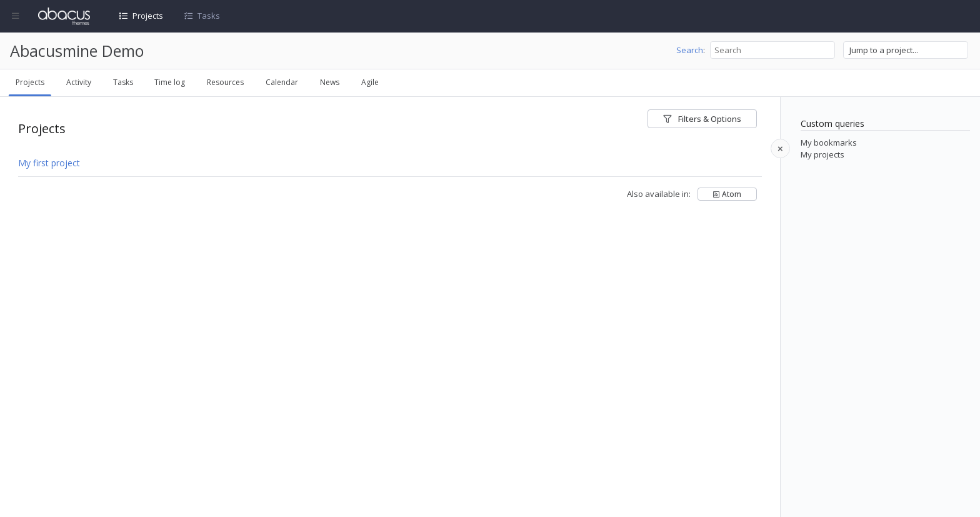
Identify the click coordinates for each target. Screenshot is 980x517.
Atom (732, 194)
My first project (49, 163)
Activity (79, 82)
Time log (170, 82)
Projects (148, 16)
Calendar (282, 82)
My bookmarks (829, 143)
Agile (370, 82)
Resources (225, 82)
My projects (822, 154)
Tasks (209, 16)
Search (690, 50)
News (330, 82)
